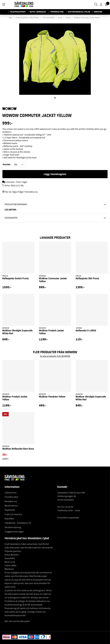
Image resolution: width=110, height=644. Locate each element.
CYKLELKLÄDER (48, 18)
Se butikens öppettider (68, 518)
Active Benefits (12, 555)
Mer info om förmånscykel (17, 621)
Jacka (60, 18)
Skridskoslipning (13, 527)
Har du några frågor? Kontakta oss (21, 192)
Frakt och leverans (13, 514)
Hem (11, 18)
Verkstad (98, 12)
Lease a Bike (10, 565)
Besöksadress (11, 506)
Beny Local (10, 562)
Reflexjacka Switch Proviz (16, 279)
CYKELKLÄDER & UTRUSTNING (27, 18)
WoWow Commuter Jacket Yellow (87, 18)
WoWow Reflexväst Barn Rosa (18, 449)
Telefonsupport (18, 12)
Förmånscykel (57, 12)
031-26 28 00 (67, 507)
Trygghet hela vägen (14, 532)
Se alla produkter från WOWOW (55, 356)
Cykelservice (11, 493)
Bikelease (9, 569)
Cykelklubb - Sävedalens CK (18, 523)
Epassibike (10, 558)
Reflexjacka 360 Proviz (87, 279)
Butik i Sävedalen (38, 12)
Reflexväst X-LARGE (86, 331)
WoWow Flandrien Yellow (52, 397)
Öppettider (10, 510)
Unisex (68, 18)
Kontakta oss (11, 501)
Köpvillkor (10, 519)
